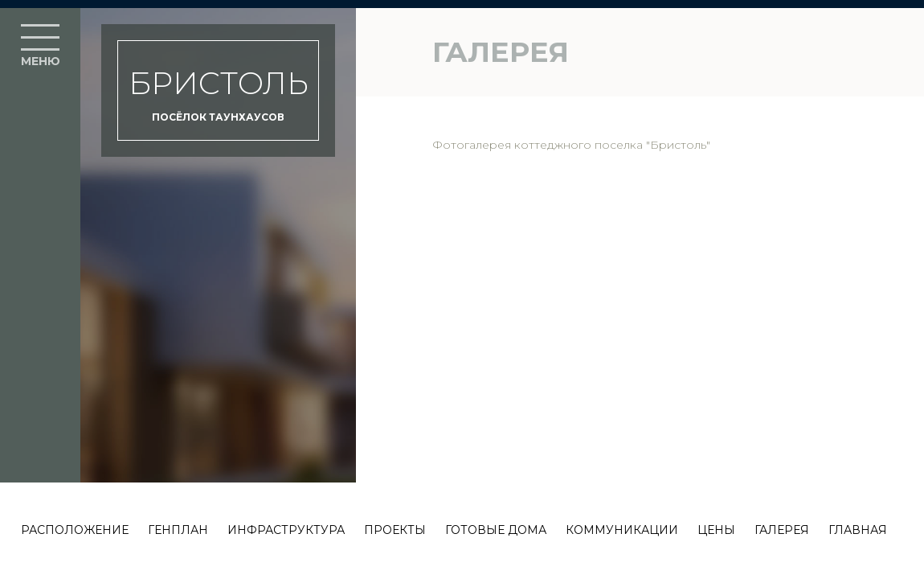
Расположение (75, 530)
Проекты (395, 530)
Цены (716, 530)
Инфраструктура (286, 530)
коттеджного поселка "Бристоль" (612, 145)
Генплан (178, 530)
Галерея (782, 530)
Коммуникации (622, 530)
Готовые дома (496, 530)
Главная (858, 530)
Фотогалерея (472, 145)
